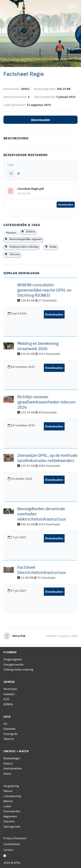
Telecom (12, 254)
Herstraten (10, 689)
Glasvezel (10, 729)
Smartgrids (10, 734)
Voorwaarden (12, 811)
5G (5, 724)
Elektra (28, 232)
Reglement (10, 816)
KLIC (6, 699)
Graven (9, 682)
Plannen (11, 233)
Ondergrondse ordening (22, 247)
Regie (51, 247)
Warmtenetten (13, 768)
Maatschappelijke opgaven (23, 239)
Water (7, 774)
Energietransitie (13, 665)
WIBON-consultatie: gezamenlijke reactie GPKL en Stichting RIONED (44, 290)
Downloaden (41, 120)
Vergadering (11, 786)
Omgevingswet (13, 659)
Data (7, 717)
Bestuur (8, 801)
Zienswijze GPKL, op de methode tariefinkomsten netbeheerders (47, 458)
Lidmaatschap (12, 796)
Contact (8, 850)
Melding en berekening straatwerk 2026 (38, 346)
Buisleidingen (12, 758)
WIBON (8, 704)
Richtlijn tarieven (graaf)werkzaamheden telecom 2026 (46, 402)
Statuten (9, 821)
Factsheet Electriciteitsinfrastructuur (42, 570)
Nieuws (8, 791)
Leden (7, 806)
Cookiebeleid (12, 844)
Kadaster (9, 694)
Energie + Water (16, 751)
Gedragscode (12, 827)
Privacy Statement (15, 838)
